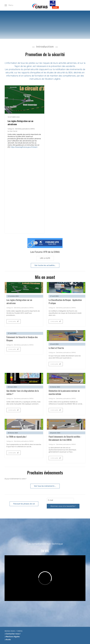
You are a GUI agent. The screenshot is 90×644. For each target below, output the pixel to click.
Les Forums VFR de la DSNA (45, 252)
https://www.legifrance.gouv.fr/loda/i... (24, 147)
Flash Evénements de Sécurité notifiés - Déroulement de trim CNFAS (65, 438)
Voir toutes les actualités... (45, 265)
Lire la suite (45, 258)
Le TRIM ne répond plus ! (17, 437)
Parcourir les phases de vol (24, 504)
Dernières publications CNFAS (25, 129)
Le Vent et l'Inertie (56, 348)
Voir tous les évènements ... (45, 486)
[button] (9, 5)
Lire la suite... (13, 321)
